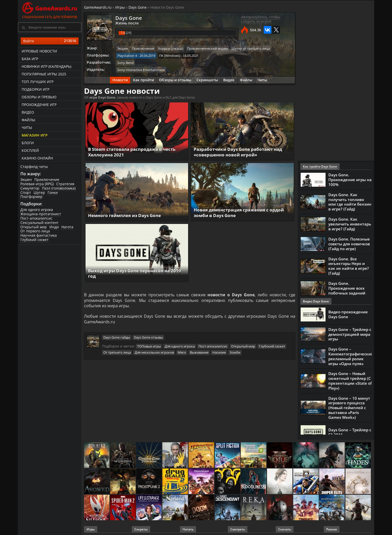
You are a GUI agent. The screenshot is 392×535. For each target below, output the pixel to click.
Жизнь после (126, 23)
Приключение (47, 179)
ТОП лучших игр (38, 82)
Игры (120, 7)
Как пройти (143, 80)
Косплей (30, 150)
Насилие (219, 353)
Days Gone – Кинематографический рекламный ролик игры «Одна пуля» (351, 354)
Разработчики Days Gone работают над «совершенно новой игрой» (241, 151)
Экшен (26, 179)
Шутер (39, 192)
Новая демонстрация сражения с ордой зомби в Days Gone (242, 212)
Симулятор (30, 188)
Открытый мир (34, 227)
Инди (54, 227)
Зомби (235, 353)
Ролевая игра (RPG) (37, 184)
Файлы (28, 120)
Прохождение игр (39, 105)
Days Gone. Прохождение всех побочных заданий (347, 287)
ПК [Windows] (170, 55)
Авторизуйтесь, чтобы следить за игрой (261, 19)
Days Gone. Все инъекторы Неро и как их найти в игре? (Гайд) (349, 265)
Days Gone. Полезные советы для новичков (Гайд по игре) (349, 243)
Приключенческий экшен (207, 48)
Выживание (199, 353)
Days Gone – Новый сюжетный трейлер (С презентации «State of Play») (350, 378)
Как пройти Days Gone (320, 166)
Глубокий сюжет (34, 240)
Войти (50, 41)
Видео (28, 112)
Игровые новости (39, 51)
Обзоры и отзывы (175, 80)
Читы (27, 128)
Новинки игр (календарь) (46, 66)
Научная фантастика (39, 235)
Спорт (26, 192)
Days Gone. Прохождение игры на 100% (350, 180)
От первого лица (35, 231)
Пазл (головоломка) (59, 188)
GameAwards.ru (98, 7)
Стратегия (65, 184)
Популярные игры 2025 (44, 74)
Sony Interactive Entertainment (141, 69)
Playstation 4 (127, 55)
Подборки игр (36, 89)
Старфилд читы (34, 166)
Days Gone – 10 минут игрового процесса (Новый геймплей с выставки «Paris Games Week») (349, 404)
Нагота (67, 227)
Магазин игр (35, 135)
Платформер (31, 197)
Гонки (53, 192)
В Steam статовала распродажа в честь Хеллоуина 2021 (135, 151)
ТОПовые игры (149, 347)
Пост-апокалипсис (36, 218)
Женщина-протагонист (41, 214)
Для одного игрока (37, 210)
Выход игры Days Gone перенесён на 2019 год (132, 273)
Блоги (28, 143)
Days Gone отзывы (148, 338)
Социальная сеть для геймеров (50, 10)
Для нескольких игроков (154, 353)
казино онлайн (37, 158)
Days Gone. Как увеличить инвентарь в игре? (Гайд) (350, 223)
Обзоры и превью (39, 97)
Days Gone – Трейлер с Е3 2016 (350, 428)
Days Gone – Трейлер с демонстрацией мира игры (350, 333)
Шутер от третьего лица (251, 48)
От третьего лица (117, 353)
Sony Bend (125, 62)
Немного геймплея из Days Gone (128, 215)
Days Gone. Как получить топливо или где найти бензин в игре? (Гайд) (350, 202)
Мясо (182, 353)
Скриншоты (207, 80)
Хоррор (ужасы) (171, 48)
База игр (30, 59)
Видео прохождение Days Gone (348, 313)
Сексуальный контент (39, 223)
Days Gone (138, 7)
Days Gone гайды (117, 338)
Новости (120, 80)
